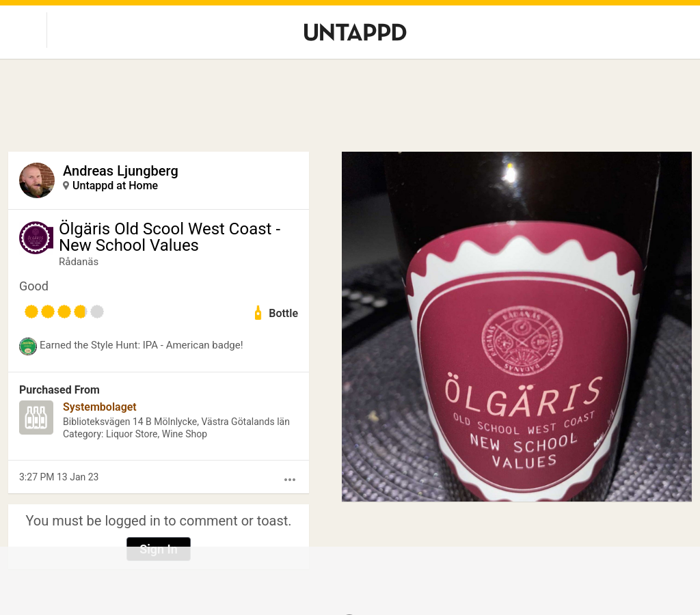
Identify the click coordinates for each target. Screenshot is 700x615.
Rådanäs (79, 262)
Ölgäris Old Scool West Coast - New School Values (170, 237)
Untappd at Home (115, 186)
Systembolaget (100, 407)
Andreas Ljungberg (121, 171)
